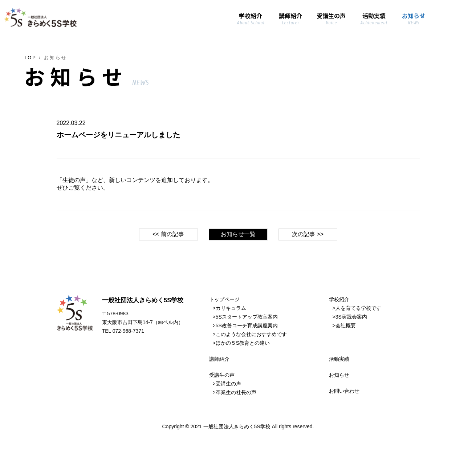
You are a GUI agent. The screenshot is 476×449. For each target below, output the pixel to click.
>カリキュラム (229, 308)
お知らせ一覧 (238, 234)
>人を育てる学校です (357, 308)
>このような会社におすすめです (250, 334)
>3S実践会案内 (350, 317)
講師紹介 (219, 359)
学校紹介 (339, 299)
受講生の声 (222, 375)
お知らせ (339, 375)
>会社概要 (344, 325)
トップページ (224, 299)
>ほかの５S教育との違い (241, 343)
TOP (30, 58)
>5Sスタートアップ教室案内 (245, 317)
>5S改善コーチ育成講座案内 (245, 325)
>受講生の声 (227, 384)
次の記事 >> (308, 234)
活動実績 (339, 359)
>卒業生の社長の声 (235, 392)
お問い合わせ (344, 391)
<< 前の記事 (168, 234)
